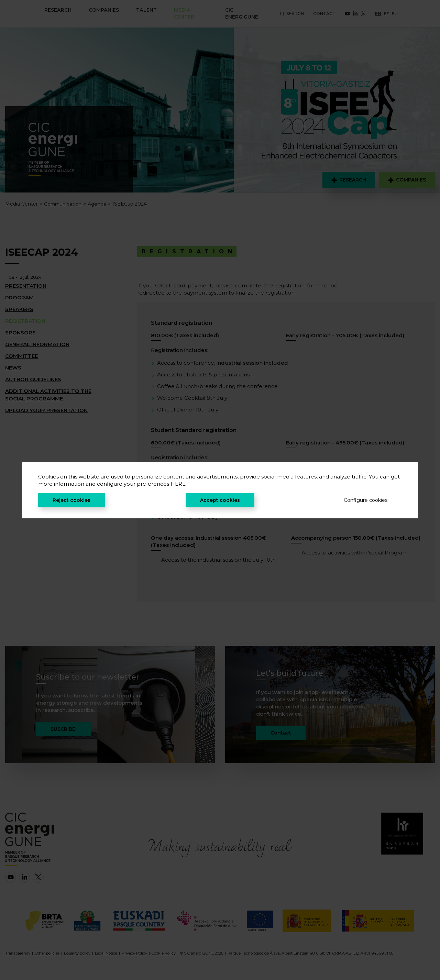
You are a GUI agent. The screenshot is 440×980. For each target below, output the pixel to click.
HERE (178, 484)
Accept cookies (220, 500)
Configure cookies (366, 500)
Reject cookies (71, 500)
